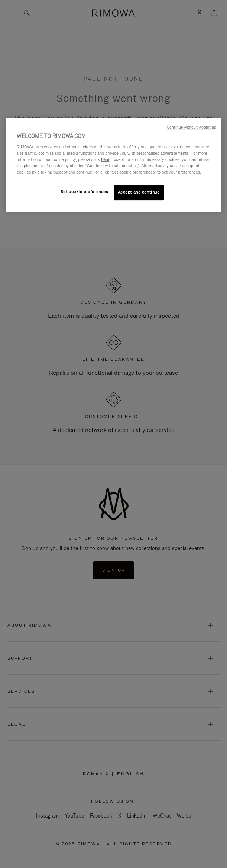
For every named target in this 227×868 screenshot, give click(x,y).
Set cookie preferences (84, 192)
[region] (113, 165)
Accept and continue (139, 192)
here (105, 159)
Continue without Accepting (191, 127)
